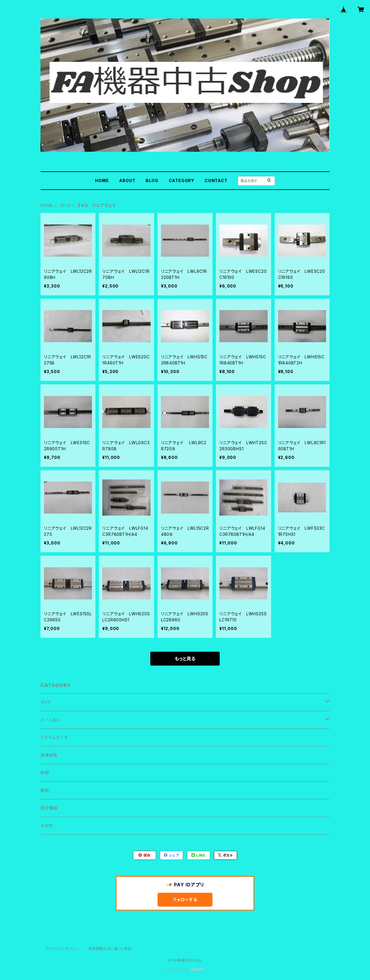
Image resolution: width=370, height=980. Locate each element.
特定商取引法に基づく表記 (110, 949)
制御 (45, 773)
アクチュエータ (54, 737)
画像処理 (49, 755)
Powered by (185, 969)
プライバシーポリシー (62, 949)
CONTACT (216, 180)
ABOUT (127, 180)
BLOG (152, 180)
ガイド (65, 205)
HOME (102, 180)
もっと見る (185, 659)
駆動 (45, 790)
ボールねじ (51, 720)
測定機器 (49, 808)
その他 (47, 826)
